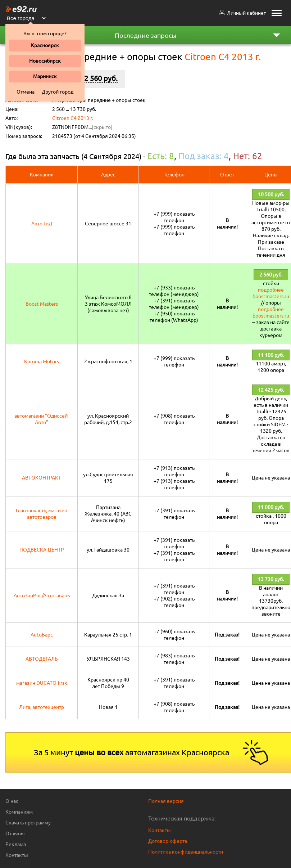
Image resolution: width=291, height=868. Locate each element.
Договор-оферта (168, 841)
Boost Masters (42, 304)
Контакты (17, 855)
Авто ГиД (42, 224)
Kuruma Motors (42, 361)
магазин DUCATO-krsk (42, 683)
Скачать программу (28, 823)
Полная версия (166, 801)
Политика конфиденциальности (186, 852)
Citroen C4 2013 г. (73, 118)
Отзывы (15, 833)
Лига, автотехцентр (42, 707)
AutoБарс (42, 635)
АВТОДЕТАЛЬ (42, 659)
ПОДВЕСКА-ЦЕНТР (42, 550)
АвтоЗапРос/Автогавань (42, 595)
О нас (12, 801)
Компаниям (19, 812)
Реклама (16, 844)
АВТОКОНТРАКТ (42, 478)
